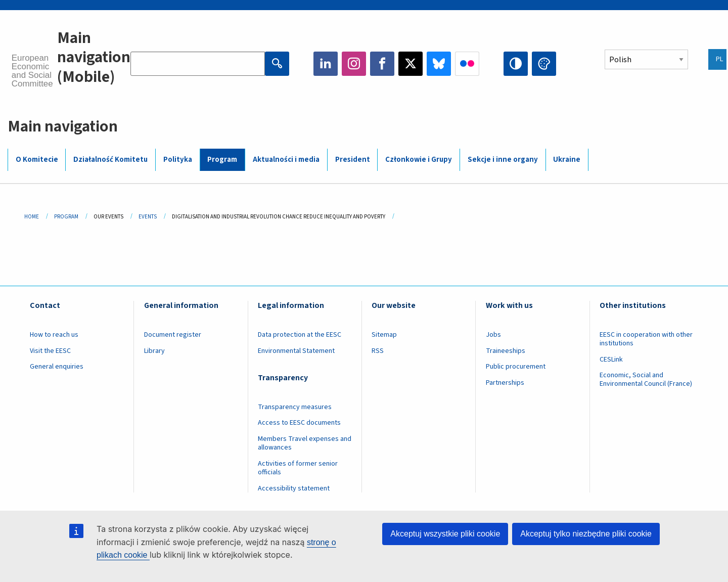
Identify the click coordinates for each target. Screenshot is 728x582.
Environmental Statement (296, 351)
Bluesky (439, 64)
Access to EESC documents (299, 423)
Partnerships (505, 383)
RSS (378, 351)
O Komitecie (37, 160)
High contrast (516, 64)
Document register (173, 335)
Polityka (178, 160)
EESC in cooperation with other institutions (646, 339)
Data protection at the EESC (300, 335)
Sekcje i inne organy (503, 160)
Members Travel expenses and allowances (305, 443)
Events (148, 217)
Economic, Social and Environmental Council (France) (647, 379)
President (353, 160)
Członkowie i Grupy (419, 160)
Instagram (354, 64)
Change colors (544, 64)
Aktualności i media (286, 160)
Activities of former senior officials (298, 468)
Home (32, 217)
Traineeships (506, 351)
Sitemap (384, 335)
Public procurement (516, 367)
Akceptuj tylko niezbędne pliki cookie (586, 534)
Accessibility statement (294, 488)
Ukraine (567, 160)
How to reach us (54, 335)
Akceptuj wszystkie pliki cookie (445, 534)
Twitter (411, 64)
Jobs (493, 335)
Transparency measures (295, 407)
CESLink (611, 360)
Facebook (382, 64)
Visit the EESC (50, 351)
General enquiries (57, 367)
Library (154, 351)
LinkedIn (326, 64)
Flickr (467, 64)
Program (222, 160)
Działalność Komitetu (110, 160)
